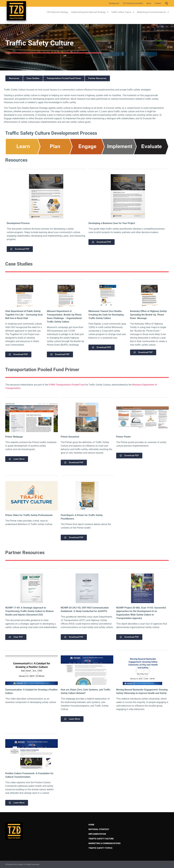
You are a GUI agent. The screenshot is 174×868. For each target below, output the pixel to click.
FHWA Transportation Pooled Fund (67, 385)
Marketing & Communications (153, 12)
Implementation (97, 834)
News (149, 3)
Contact (158, 3)
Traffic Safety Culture (101, 839)
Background (114, 3)
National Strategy (99, 829)
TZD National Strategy (57, 12)
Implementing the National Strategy (90, 12)
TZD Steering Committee (133, 3)
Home (91, 825)
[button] (167, 3)
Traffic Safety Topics (123, 12)
